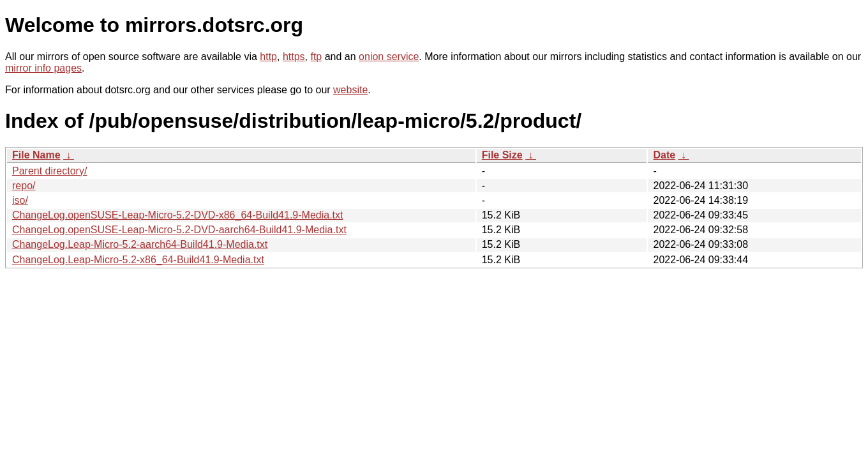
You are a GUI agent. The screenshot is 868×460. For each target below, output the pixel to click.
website (350, 90)
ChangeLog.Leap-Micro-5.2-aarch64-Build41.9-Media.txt (140, 244)
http (268, 57)
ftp (316, 57)
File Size (502, 155)
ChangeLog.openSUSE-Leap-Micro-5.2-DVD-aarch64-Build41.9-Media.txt (179, 230)
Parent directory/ (49, 171)
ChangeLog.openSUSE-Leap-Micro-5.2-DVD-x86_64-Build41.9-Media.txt (178, 215)
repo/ (24, 186)
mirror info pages (43, 68)
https (294, 57)
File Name (36, 155)
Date (664, 155)
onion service (389, 57)
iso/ (20, 200)
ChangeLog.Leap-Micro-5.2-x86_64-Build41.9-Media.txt (138, 260)
